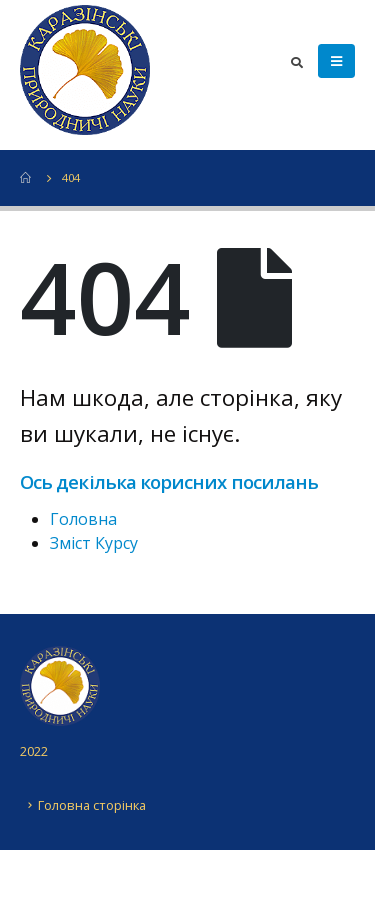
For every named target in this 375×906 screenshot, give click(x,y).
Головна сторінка (92, 805)
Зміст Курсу (94, 543)
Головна (83, 519)
